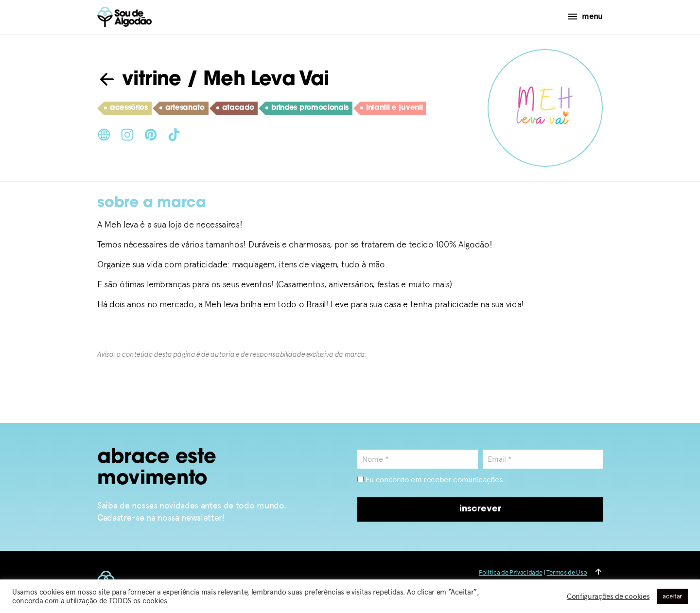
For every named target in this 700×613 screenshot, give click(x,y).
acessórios (126, 108)
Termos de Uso (567, 572)
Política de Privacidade (511, 572)
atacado (235, 108)
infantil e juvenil (391, 108)
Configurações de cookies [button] (608, 596)
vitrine (139, 80)
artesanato (182, 108)
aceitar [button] (672, 596)
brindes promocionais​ (307, 108)
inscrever (480, 509)
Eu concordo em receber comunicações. (431, 480)
